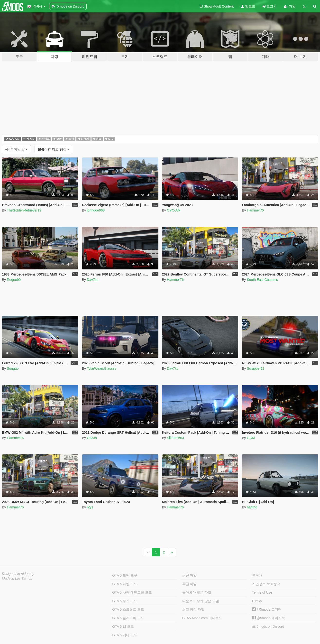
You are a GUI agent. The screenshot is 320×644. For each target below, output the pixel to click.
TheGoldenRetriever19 (24, 210)
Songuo (13, 368)
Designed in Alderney (18, 574)
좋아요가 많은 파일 (197, 592)
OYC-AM (174, 210)
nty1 (90, 507)
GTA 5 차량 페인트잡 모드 (132, 592)
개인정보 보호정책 (266, 584)
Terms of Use (262, 592)
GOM (251, 438)
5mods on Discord (268, 627)
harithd (252, 507)
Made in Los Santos (17, 579)
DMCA (257, 601)
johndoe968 (96, 210)
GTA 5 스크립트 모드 (128, 609)
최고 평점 (53, 149)
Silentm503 (175, 438)
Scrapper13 (256, 368)
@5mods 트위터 (267, 609)
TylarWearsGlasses (102, 368)
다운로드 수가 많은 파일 (201, 601)
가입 (290, 6)
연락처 (257, 575)
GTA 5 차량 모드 (125, 584)
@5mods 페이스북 (269, 618)
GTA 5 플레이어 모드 (128, 618)
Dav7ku (93, 280)
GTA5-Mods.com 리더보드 (202, 618)
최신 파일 (190, 575)
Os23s (92, 438)
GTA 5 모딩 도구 (125, 575)
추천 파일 (190, 584)
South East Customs (262, 280)
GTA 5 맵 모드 (123, 626)
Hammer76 (255, 210)
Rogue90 (14, 280)
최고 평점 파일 (193, 609)
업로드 (248, 6)
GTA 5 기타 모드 (125, 635)
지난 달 (16, 149)
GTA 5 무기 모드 (125, 601)
